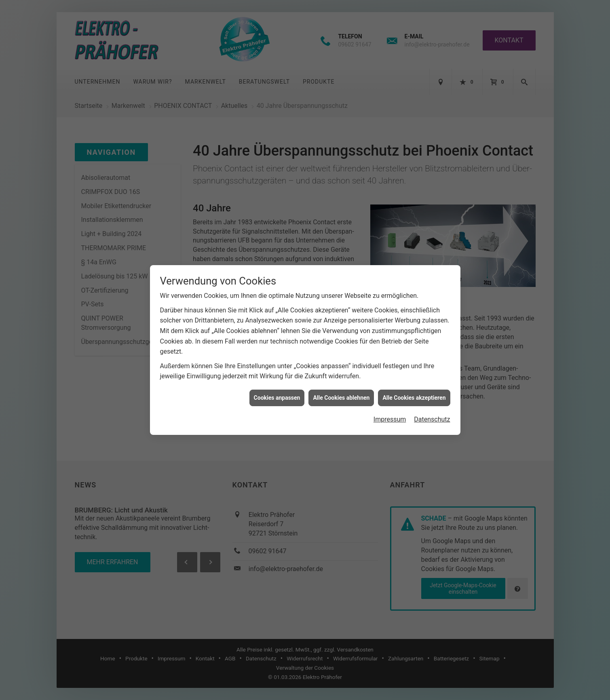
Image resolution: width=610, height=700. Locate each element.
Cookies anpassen (277, 386)
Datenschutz (432, 408)
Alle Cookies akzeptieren (414, 386)
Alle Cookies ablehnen (341, 386)
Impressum (390, 408)
